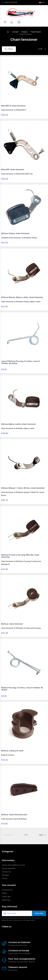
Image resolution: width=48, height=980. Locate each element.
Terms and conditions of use (13, 865)
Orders (5, 893)
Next (43, 835)
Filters (9, 49)
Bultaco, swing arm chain (12, 751)
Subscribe (39, 913)
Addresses (6, 900)
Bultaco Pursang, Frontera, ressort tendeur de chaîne (22, 689)
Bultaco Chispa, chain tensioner (15, 233)
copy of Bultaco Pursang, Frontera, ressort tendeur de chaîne (21, 362)
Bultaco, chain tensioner (12, 624)
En (42, 3)
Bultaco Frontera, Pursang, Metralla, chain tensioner (20, 556)
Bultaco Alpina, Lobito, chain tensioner (19, 424)
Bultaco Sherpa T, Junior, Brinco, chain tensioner (23, 488)
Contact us (6, 872)
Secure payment (9, 868)
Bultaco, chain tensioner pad (14, 815)
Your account (9, 885)
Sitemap (5, 875)
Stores (5, 879)
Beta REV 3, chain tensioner (13, 106)
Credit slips (6, 897)
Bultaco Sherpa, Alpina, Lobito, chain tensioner (22, 297)
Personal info (7, 890)
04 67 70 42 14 (11, 3)
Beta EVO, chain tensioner (13, 170)
